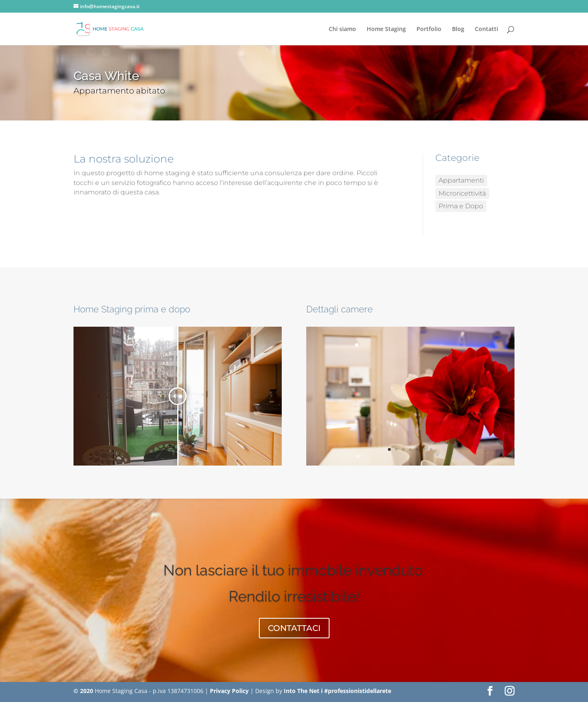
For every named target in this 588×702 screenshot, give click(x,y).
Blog (458, 29)
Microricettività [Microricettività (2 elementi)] (462, 193)
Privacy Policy (229, 691)
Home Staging (386, 29)
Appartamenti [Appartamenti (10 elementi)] (461, 180)
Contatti (487, 29)
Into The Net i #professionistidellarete (337, 691)
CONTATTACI (294, 628)
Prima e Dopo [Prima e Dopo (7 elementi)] (461, 206)
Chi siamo (342, 29)
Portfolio (429, 29)
